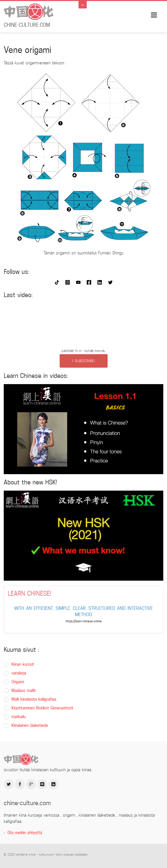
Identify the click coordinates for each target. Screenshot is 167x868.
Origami (18, 682)
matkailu (19, 717)
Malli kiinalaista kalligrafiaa (34, 699)
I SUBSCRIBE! (84, 361)
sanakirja (19, 673)
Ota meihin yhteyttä (25, 833)
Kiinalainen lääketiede (30, 725)
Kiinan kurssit (23, 664)
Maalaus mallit (24, 691)
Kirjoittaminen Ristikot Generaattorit (42, 708)
